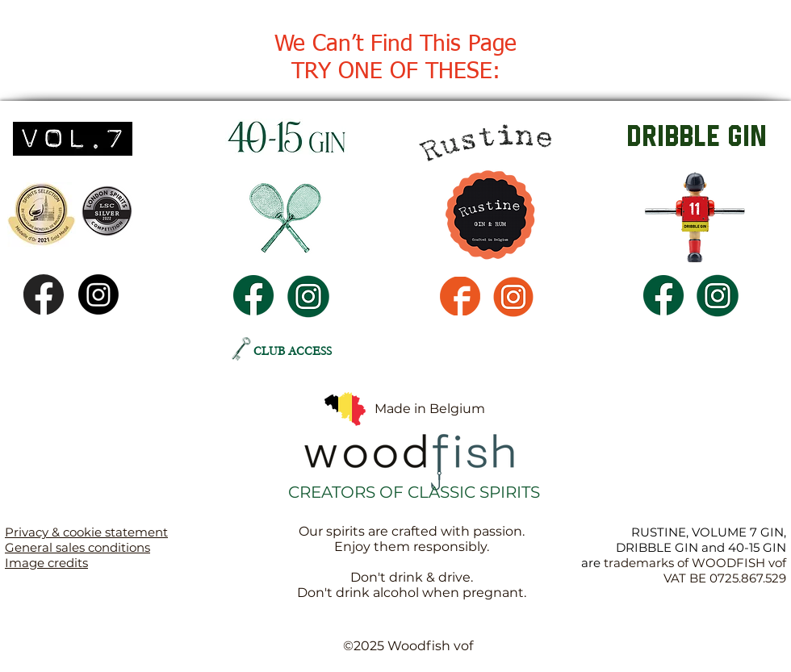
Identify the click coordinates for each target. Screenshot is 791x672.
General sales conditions (77, 547)
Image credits (46, 563)
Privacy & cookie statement (86, 532)
